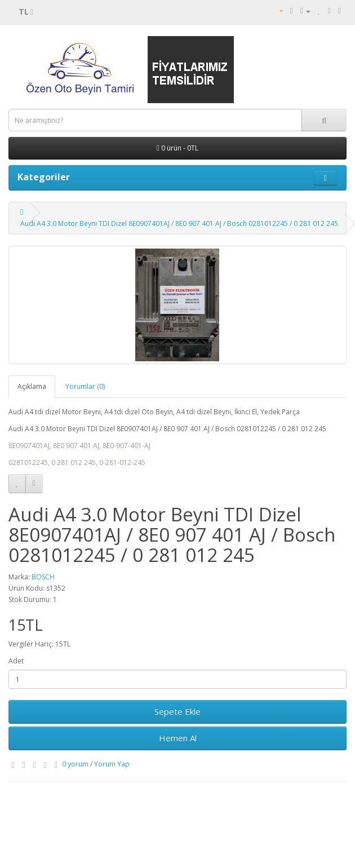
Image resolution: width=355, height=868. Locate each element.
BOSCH (43, 577)
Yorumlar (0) (85, 386)
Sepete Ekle (177, 711)
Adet (16, 661)
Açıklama (32, 386)
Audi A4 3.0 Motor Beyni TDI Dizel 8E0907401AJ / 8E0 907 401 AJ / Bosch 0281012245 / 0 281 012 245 (179, 223)
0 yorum (75, 764)
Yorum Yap (112, 764)
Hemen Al (178, 738)
